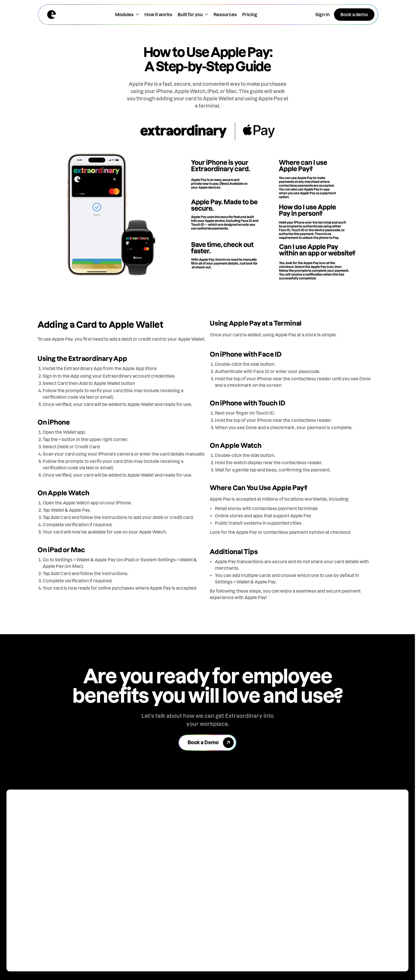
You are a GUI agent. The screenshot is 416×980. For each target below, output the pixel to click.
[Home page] (52, 15)
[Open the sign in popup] (322, 15)
